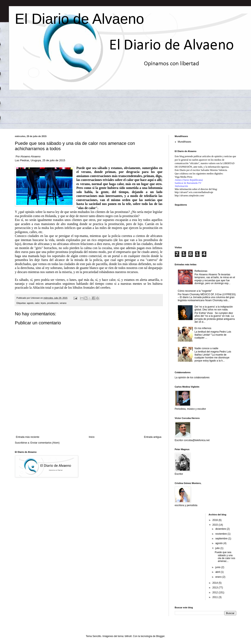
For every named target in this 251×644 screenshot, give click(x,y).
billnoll (128, 636)
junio (218, 567)
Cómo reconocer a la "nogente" (195, 291)
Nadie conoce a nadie (206, 348)
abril (218, 572)
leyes (43, 303)
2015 (216, 525)
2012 (216, 593)
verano (63, 303)
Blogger (160, 636)
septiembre (222, 539)
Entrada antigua (153, 437)
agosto (30, 303)
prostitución (53, 303)
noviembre (221, 534)
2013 (216, 588)
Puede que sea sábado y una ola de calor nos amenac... (225, 557)
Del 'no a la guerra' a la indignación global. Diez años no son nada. (214, 308)
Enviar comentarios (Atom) (45, 443)
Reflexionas (201, 271)
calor (37, 303)
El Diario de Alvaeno (80, 19)
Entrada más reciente (28, 437)
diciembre (221, 529)
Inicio (92, 437)
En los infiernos (203, 328)
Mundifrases (185, 142)
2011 (216, 597)
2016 (216, 520)
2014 (216, 583)
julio (218, 548)
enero (219, 577)
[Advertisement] (89, 424)
